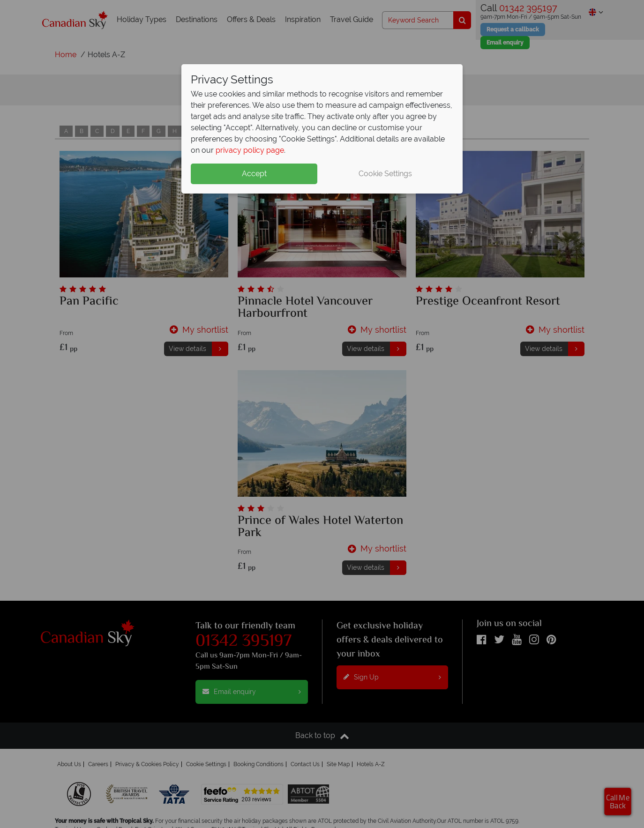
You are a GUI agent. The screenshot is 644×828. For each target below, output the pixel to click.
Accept (254, 174)
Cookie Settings (385, 174)
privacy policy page (250, 150)
